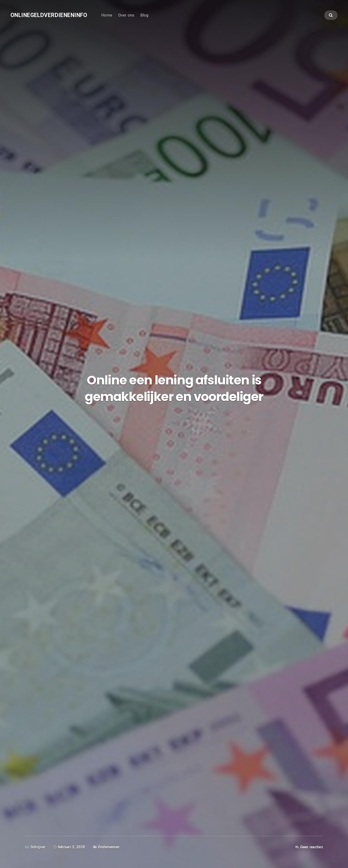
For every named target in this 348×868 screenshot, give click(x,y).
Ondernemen (109, 847)
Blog (144, 15)
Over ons (126, 15)
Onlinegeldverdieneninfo (49, 15)
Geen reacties (311, 847)
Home (107, 15)
